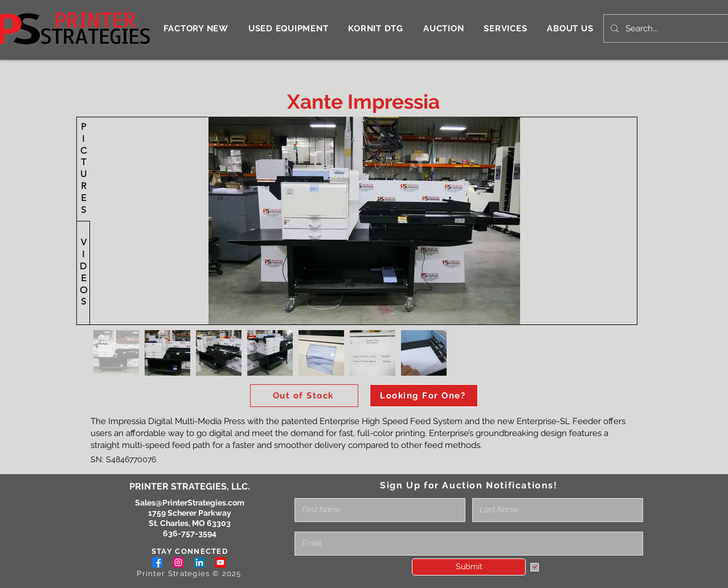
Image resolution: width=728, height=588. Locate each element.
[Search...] (665, 28)
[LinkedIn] (199, 562)
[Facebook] (157, 562)
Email (305, 528)
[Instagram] (178, 562)
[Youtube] (220, 562)
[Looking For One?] (424, 396)
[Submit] (469, 567)
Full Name (314, 494)
